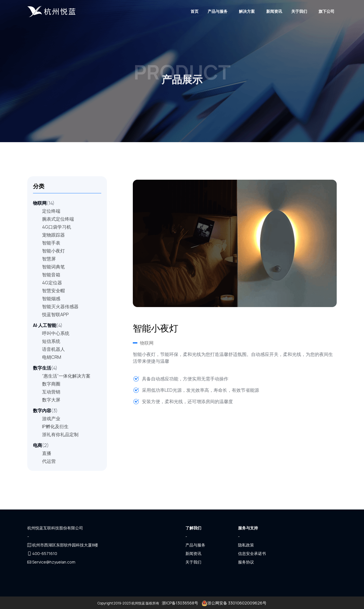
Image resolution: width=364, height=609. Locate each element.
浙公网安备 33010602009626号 (234, 603)
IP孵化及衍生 (55, 426)
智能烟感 (51, 299)
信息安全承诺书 (252, 553)
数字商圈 (51, 384)
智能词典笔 (53, 267)
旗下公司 (326, 11)
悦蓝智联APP (55, 314)
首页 (195, 11)
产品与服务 (218, 11)
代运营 (49, 461)
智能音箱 (51, 275)
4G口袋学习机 (57, 227)
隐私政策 (246, 545)
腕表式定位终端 (58, 219)
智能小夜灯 (53, 251)
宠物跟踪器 (53, 235)
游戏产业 (51, 419)
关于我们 (299, 11)
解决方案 (247, 11)
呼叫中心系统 (56, 333)
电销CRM (52, 357)
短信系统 (51, 341)
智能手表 (51, 243)
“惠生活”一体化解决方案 (66, 376)
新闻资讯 (274, 11)
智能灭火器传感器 (60, 306)
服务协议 (246, 562)
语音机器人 (53, 349)
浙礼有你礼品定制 (60, 434)
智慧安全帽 (53, 291)
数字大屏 (51, 400)
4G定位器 (52, 283)
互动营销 (51, 392)
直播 (47, 453)
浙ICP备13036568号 (180, 603)
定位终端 (51, 211)
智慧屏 (49, 259)
